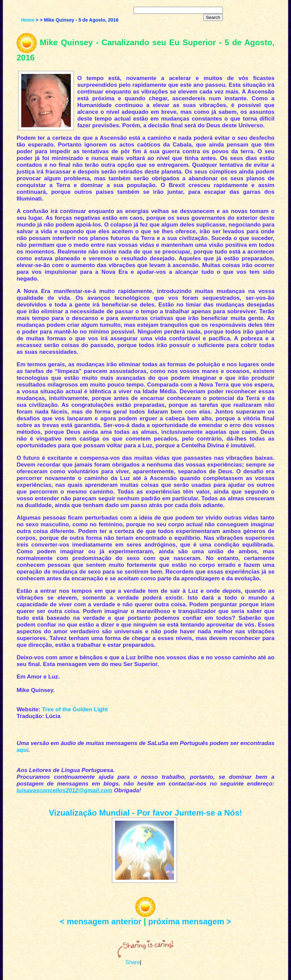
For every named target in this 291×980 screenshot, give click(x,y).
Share (133, 962)
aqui (22, 750)
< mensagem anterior (100, 921)
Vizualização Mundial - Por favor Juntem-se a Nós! (145, 813)
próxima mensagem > (190, 921)
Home (28, 20)
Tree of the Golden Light (75, 709)
